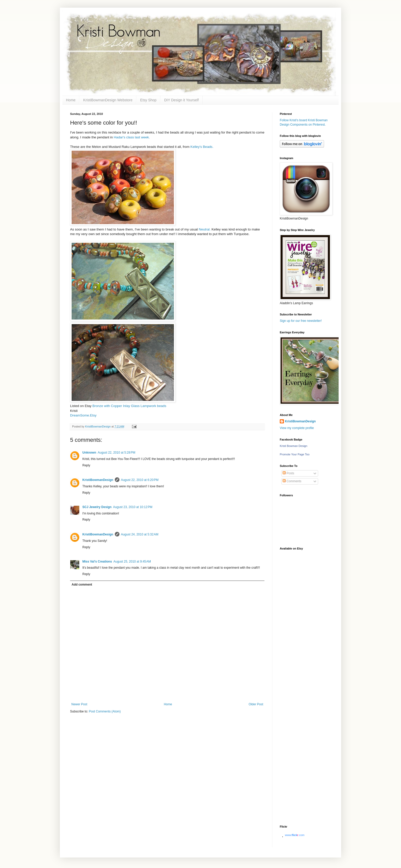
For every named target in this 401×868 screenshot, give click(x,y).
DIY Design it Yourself (181, 100)
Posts (288, 473)
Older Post (256, 704)
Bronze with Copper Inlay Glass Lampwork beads (129, 406)
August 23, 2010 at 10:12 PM (133, 507)
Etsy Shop (148, 100)
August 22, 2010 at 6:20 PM (140, 480)
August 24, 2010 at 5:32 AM (140, 534)
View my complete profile (297, 428)
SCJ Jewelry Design (97, 507)
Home (71, 100)
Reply (86, 465)
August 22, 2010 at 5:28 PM (116, 453)
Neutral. (205, 229)
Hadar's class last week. (132, 137)
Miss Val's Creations (97, 562)
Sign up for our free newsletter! (301, 321)
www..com (295, 835)
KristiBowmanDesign (98, 480)
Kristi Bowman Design (294, 446)
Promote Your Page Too (295, 454)
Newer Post (79, 704)
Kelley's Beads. (202, 147)
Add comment (82, 585)
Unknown (89, 453)
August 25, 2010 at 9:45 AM (132, 562)
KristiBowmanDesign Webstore (108, 100)
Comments (292, 481)
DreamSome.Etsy (83, 415)
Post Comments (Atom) (105, 711)
